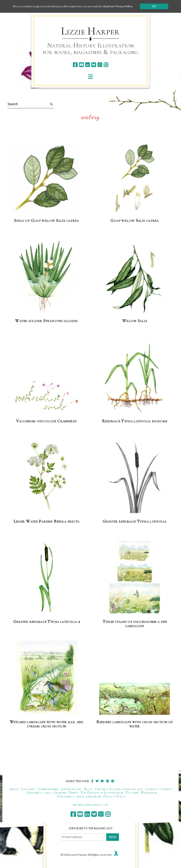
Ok (154, 6)
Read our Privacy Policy (118, 6)
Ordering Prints (66, 793)
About (14, 789)
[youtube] (81, 65)
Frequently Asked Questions (79, 796)
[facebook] (75, 65)
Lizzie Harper (90, 31)
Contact (152, 789)
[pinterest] (100, 65)
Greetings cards (38, 793)
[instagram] (106, 65)
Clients (166, 789)
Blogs (88, 789)
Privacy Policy (115, 796)
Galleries (28, 789)
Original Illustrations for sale (119, 789)
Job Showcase (71, 789)
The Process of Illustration (102, 793)
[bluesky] (94, 65)
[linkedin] (87, 65)
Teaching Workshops (141, 793)
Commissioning (48, 789)
